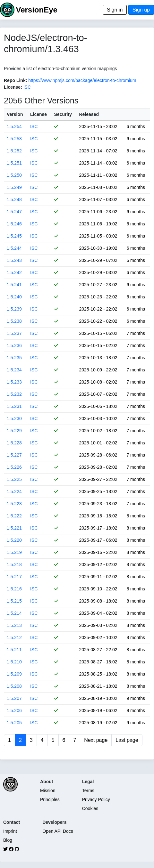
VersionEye (36, 10)
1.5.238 (14, 321)
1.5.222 (14, 516)
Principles (50, 799)
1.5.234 (14, 370)
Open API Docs (58, 831)
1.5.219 (14, 552)
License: (13, 87)
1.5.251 (14, 163)
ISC (27, 87)
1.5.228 (14, 443)
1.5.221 (14, 528)
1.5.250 (14, 175)
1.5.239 (14, 309)
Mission (48, 791)
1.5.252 (14, 151)
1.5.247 (14, 212)
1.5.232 (14, 394)
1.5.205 (14, 723)
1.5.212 (14, 637)
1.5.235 (14, 358)
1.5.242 (14, 272)
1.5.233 (14, 382)
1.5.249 (14, 187)
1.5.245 (14, 236)
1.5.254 (14, 126)
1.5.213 (14, 625)
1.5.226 (14, 467)
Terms (88, 791)
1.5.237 (14, 333)
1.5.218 (14, 564)
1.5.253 (14, 139)
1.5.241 (14, 285)
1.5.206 (14, 710)
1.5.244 (14, 248)
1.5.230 (14, 418)
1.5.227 (14, 455)
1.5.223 (14, 504)
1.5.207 (14, 698)
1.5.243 (14, 260)
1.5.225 (14, 479)
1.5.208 (14, 686)
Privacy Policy (96, 799)
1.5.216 (14, 589)
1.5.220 (14, 540)
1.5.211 (14, 650)
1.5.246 (14, 224)
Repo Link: (15, 80)
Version (15, 114)
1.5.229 (14, 431)
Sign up (141, 10)
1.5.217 (14, 577)
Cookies (90, 808)
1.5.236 (14, 345)
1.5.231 (14, 406)
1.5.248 (14, 199)
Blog (8, 840)
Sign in (115, 10)
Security (63, 114)
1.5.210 (14, 662)
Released (89, 114)
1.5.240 (14, 297)
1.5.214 (14, 613)
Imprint (10, 831)
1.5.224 (14, 491)
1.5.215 (14, 601)
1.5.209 (14, 674)
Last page (127, 740)
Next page (96, 740)
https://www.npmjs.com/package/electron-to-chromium (82, 80)
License (38, 114)
